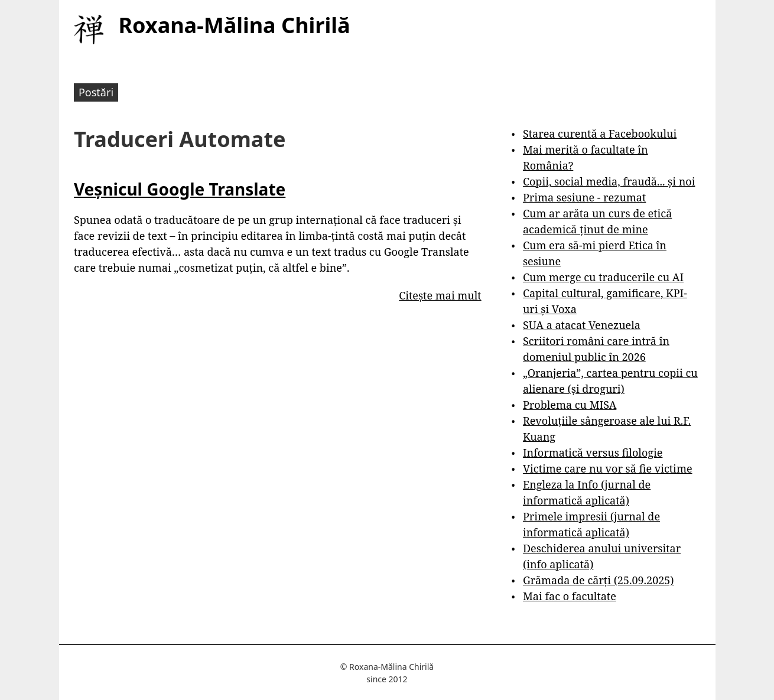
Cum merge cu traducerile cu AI (603, 277)
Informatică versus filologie (593, 452)
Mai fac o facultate (570, 596)
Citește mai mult (440, 295)
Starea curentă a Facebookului (600, 134)
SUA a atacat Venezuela (582, 325)
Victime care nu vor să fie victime (608, 468)
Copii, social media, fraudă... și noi (609, 181)
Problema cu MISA (570, 405)
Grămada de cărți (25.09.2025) (599, 580)
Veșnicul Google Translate (180, 189)
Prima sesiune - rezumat (584, 197)
